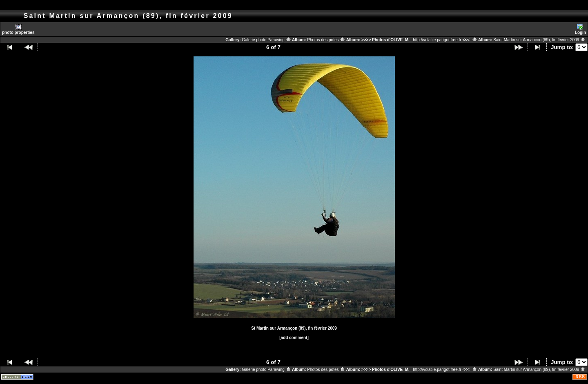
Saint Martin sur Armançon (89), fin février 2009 (539, 40)
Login (580, 29)
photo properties (18, 29)
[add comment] (294, 338)
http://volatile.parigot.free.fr (437, 40)
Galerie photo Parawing (266, 40)
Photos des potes (326, 40)
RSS (580, 377)
